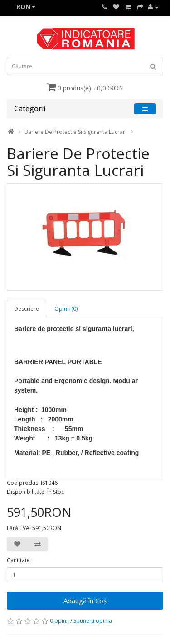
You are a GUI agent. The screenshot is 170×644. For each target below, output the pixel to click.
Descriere (27, 309)
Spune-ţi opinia (93, 621)
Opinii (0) (66, 309)
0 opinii (59, 621)
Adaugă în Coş (85, 601)
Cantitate (18, 560)
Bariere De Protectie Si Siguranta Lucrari (75, 132)
